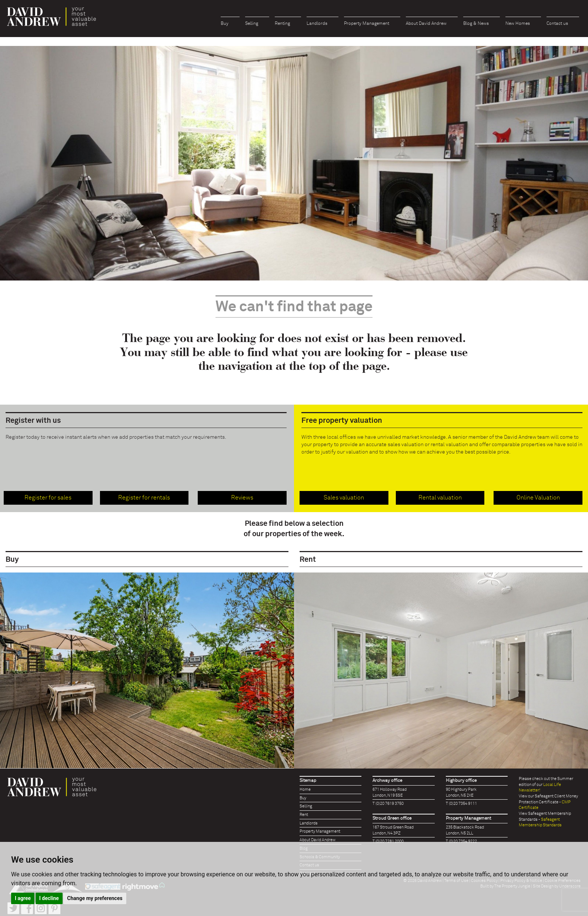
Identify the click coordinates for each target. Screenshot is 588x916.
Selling (252, 24)
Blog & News (476, 24)
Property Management (367, 24)
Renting (282, 24)
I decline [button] (49, 898)
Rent (304, 815)
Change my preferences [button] (95, 898)
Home (305, 789)
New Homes (518, 24)
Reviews (242, 498)
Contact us (557, 24)
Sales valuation (344, 498)
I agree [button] (23, 898)
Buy (225, 24)
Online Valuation (538, 498)
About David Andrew (426, 24)
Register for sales (48, 498)
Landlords (317, 24)
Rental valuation (440, 498)
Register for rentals (144, 498)
